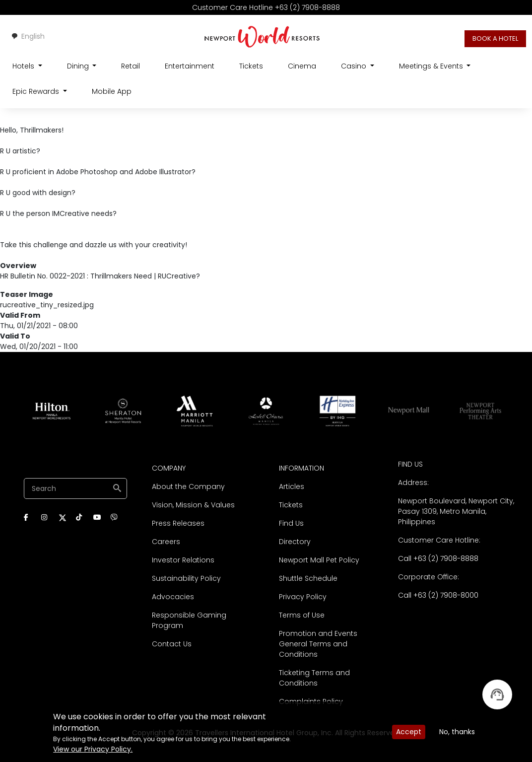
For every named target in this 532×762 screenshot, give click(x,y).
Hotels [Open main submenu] (24, 66)
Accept (409, 732)
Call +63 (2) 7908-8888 (438, 558)
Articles (292, 486)
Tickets (251, 66)
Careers (166, 542)
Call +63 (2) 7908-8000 (438, 595)
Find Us (291, 523)
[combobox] (28, 36)
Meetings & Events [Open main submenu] (432, 66)
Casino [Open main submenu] (355, 66)
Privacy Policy (303, 597)
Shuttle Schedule (308, 578)
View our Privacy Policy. (93, 749)
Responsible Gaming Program (189, 620)
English (28, 36)
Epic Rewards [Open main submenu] (37, 91)
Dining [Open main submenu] (79, 66)
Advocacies (173, 597)
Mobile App (112, 91)
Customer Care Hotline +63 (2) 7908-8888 (266, 7)
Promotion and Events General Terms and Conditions (318, 644)
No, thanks (457, 732)
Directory (295, 542)
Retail (131, 66)
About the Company (188, 486)
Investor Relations (183, 560)
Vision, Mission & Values (193, 505)
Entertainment (190, 66)
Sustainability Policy (186, 578)
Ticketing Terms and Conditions (314, 678)
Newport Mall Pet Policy (319, 560)
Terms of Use (302, 615)
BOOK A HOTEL (495, 38)
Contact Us (172, 644)
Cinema (302, 66)
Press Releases (178, 523)
